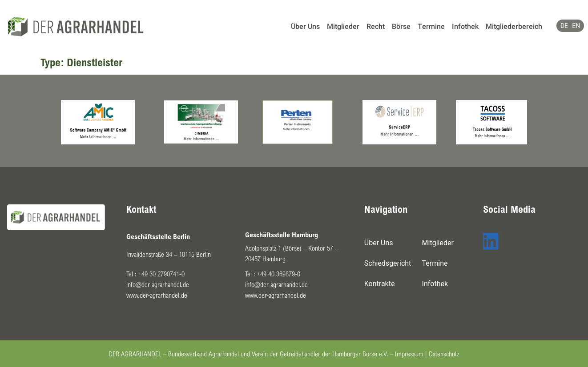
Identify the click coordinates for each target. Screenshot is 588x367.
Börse (401, 27)
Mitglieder (343, 27)
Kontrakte (380, 284)
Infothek (465, 27)
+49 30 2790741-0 (161, 274)
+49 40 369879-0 (279, 274)
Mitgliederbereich (514, 27)
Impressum (409, 354)
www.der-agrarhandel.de (157, 295)
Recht (376, 27)
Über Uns (305, 27)
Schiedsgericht (388, 263)
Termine (431, 27)
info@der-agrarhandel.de (158, 284)
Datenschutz (444, 354)
